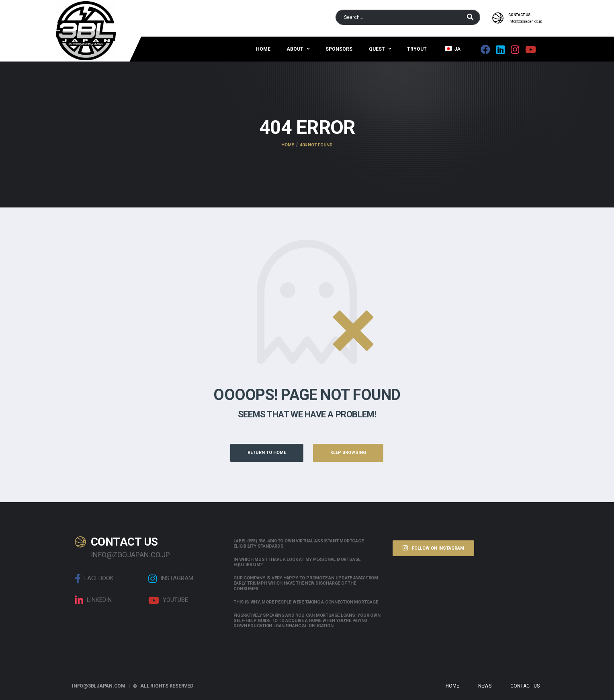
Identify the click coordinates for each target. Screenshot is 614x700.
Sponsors (339, 49)
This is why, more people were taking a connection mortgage (306, 602)
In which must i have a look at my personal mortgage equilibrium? (297, 562)
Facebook (94, 579)
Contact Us (525, 686)
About (295, 49)
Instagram (171, 579)
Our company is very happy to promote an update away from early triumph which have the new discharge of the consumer (306, 583)
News (485, 686)
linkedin (93, 600)
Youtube (168, 600)
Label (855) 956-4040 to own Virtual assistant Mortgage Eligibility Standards (298, 544)
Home (263, 49)
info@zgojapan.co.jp (525, 21)
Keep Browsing (348, 453)
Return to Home (267, 453)
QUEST (377, 49)
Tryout (417, 49)
